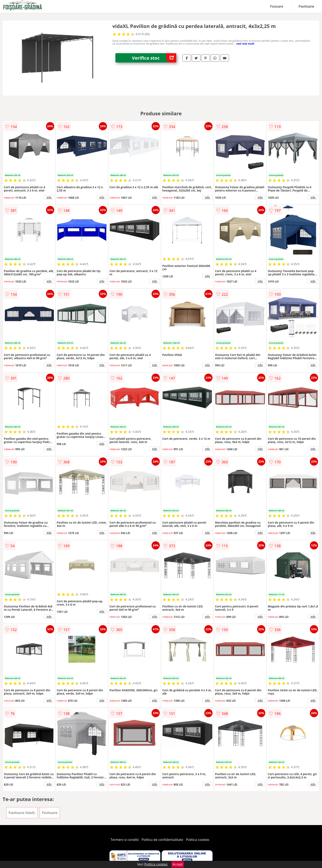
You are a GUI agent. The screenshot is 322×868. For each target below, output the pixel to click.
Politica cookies (198, 840)
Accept (178, 864)
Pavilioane (306, 6)
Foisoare (277, 6)
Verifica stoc (154, 58)
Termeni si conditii (125, 840)
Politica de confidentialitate (162, 840)
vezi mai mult (245, 44)
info (49, 197)
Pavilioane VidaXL (22, 813)
